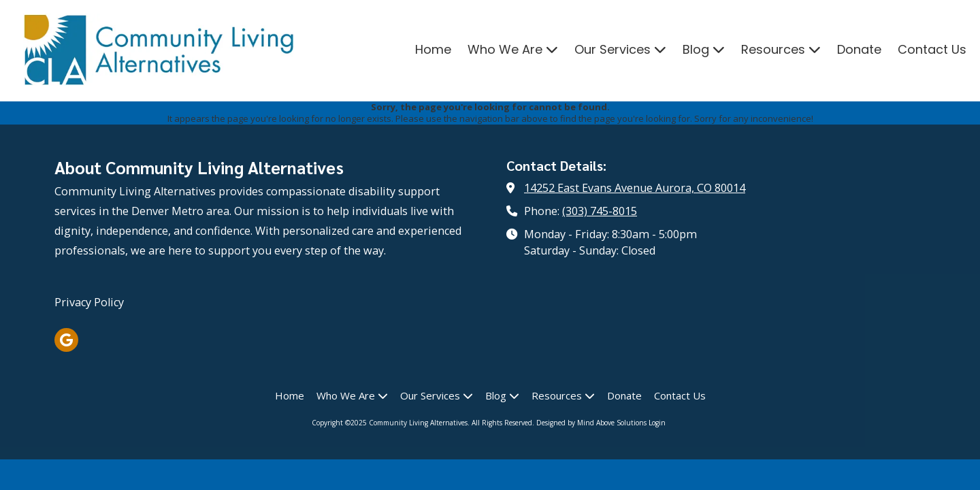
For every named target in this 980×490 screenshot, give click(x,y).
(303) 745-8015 (600, 211)
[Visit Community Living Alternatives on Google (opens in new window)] (66, 340)
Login (657, 423)
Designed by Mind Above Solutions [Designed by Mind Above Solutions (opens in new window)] (591, 423)
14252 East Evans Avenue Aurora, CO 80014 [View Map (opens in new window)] (635, 188)
